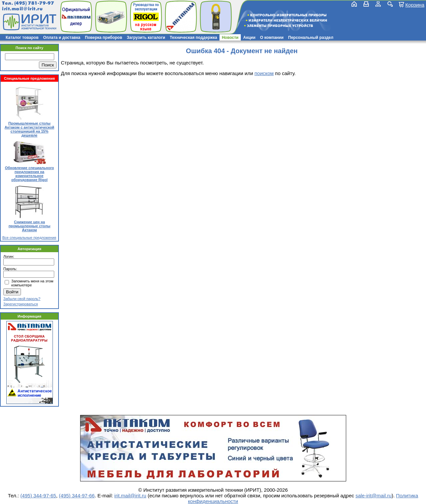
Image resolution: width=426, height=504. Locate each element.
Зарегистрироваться (21, 304)
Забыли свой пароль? (22, 299)
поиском (264, 73)
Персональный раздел (311, 38)
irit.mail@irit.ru (22, 9)
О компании (272, 38)
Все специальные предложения (29, 238)
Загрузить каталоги (146, 38)
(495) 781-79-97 (34, 3)
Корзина (415, 5)
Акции (249, 38)
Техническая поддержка (194, 38)
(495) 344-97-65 (38, 496)
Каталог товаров (22, 38)
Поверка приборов (103, 38)
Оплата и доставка (62, 38)
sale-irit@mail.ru (374, 496)
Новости (230, 38)
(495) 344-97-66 (77, 496)
